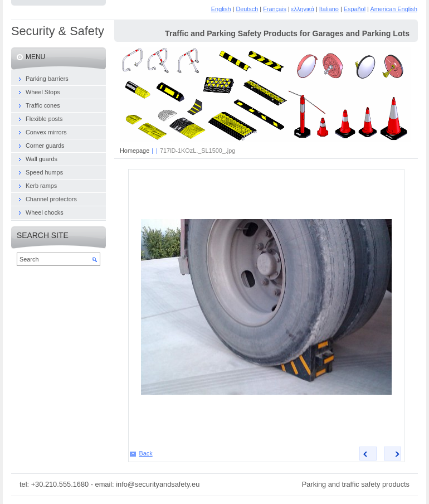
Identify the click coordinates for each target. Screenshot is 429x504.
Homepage (135, 151)
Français (275, 9)
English (221, 9)
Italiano (329, 9)
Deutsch (247, 9)
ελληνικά (303, 9)
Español (355, 9)
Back (146, 453)
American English (394, 9)
